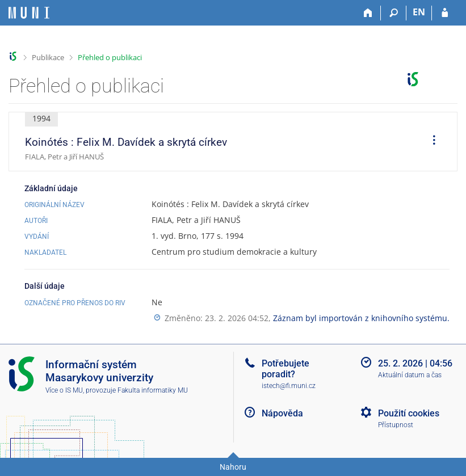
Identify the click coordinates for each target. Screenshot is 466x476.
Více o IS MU (64, 390)
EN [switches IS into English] (419, 12)
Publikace (48, 57)
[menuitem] (430, 142)
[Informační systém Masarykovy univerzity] (29, 13)
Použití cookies (409, 413)
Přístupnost (396, 425)
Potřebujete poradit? (286, 369)
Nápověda (282, 413)
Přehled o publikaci (110, 57)
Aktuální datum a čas (410, 375)
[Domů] (368, 13)
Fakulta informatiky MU (153, 390)
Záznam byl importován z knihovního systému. (361, 318)
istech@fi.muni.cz (289, 386)
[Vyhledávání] (394, 13)
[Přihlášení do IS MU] (445, 13)
